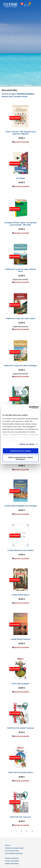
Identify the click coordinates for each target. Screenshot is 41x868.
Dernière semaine (26, 94)
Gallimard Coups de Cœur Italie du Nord (21, 270)
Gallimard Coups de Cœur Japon (21, 318)
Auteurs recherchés (12, 858)
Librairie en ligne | (10, 94)
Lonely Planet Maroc (21, 595)
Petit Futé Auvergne (20, 684)
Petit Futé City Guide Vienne (21, 772)
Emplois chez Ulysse (12, 864)
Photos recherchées (12, 861)
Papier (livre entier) (21, 280)
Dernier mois (7, 97)
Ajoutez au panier (21, 142)
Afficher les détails (27, 444)
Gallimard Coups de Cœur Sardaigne (20, 366)
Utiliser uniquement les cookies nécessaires (20, 458)
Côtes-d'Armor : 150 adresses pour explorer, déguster (21, 133)
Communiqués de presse (14, 853)
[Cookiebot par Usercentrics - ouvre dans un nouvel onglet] (29, 407)
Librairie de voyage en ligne (14, 848)
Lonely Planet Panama (21, 639)
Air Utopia (21, 178)
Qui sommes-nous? (12, 851)
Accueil (8, 845)
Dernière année (21, 97)
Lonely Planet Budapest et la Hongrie (21, 506)
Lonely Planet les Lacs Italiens (20, 550)
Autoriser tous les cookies (21, 451)
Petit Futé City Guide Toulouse (21, 728)
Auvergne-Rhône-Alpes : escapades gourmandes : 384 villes (20, 224)
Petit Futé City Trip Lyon (20, 817)
